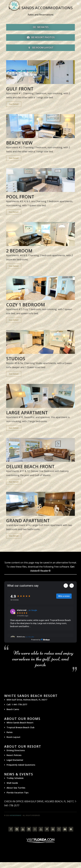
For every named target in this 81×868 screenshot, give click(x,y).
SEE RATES (40, 27)
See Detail (14, 104)
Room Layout (13, 737)
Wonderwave (16, 815)
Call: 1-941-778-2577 (17, 704)
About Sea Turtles (16, 788)
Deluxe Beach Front (30, 467)
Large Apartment (27, 413)
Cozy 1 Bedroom (26, 305)
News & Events (19, 774)
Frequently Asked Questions (21, 765)
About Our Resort (23, 746)
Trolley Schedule (15, 778)
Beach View (19, 143)
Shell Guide (12, 783)
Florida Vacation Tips (18, 793)
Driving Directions (16, 750)
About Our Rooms (22, 719)
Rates (10, 732)
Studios (16, 359)
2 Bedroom (19, 251)
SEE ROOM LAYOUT (40, 48)
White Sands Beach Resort (31, 696)
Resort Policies (14, 755)
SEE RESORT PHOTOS (40, 37)
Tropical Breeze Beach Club (21, 727)
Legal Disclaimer (15, 760)
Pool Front (20, 197)
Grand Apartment (28, 521)
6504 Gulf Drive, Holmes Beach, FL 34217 (27, 700)
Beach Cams (13, 709)
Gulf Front (20, 89)
